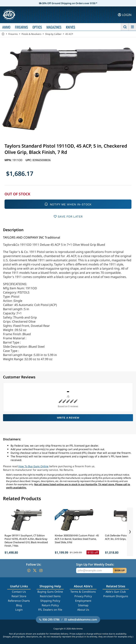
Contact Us (19, 592)
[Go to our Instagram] (41, 570)
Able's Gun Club (116, 592)
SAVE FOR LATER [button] (68, 216)
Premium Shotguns (116, 596)
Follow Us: (34, 564)
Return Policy (50, 605)
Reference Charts (19, 601)
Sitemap (83, 605)
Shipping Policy (50, 601)
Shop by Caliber (53, 34)
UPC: (29, 160)
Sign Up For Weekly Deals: (95, 564)
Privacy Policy (83, 596)
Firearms (13, 34)
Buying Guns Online (50, 592)
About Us (83, 610)
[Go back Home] (3, 34)
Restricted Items (50, 596)
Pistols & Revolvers (31, 34)
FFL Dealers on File (50, 610)
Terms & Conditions (83, 592)
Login (19, 610)
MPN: (8, 160)
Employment (83, 601)
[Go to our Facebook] (29, 570)
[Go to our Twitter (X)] (35, 570)
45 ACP (69, 34)
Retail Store (19, 596)
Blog (19, 605)
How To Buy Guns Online (33, 466)
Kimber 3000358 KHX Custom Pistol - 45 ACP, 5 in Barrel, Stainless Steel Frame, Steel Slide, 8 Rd (77, 539)
